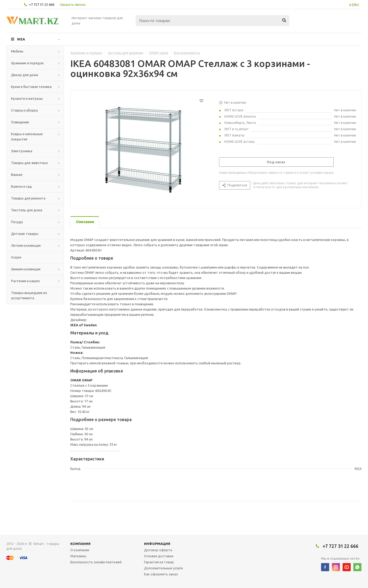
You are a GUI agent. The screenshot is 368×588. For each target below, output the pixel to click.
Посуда (17, 222)
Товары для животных (30, 163)
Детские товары (25, 234)
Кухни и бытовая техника (31, 87)
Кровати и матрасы (27, 98)
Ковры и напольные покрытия (27, 136)
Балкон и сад (21, 186)
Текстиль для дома (27, 210)
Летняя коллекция (26, 245)
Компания (80, 544)
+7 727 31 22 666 (42, 4)
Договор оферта (158, 550)
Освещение (20, 122)
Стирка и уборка (24, 110)
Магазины (78, 556)
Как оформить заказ (161, 574)
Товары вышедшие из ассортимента (29, 295)
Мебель (17, 51)
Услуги (16, 257)
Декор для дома (25, 75)
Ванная (17, 175)
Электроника (22, 151)
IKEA (21, 39)
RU (357, 5)
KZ (352, 5)
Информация (157, 544)
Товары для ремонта (28, 198)
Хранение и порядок (27, 63)
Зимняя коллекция (26, 269)
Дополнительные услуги (163, 568)
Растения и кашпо (25, 281)
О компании (80, 550)
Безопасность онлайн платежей (96, 562)
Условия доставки (159, 556)
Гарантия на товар (159, 562)
